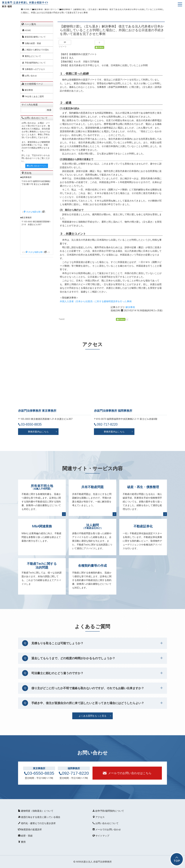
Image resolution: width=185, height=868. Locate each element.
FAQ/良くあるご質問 (33, 96)
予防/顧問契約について (34, 63)
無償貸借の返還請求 (30, 829)
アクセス (99, 817)
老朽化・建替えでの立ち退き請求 (37, 823)
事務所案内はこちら (38, 432)
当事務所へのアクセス (34, 69)
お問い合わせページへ (37, 166)
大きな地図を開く (33, 212)
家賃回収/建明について (34, 37)
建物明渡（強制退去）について (36, 811)
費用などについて (32, 56)
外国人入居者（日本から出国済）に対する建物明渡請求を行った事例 (96, 301)
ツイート (63, 46)
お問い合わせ (29, 76)
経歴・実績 (25, 836)
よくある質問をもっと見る (92, 716)
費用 (22, 842)
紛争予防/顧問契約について (108, 811)
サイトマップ (101, 836)
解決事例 (27, 90)
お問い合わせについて (106, 823)
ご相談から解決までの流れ (36, 50)
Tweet (62, 319)
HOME (26, 30)
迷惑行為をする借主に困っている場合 (39, 817)
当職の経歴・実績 (32, 43)
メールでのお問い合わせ (107, 829)
